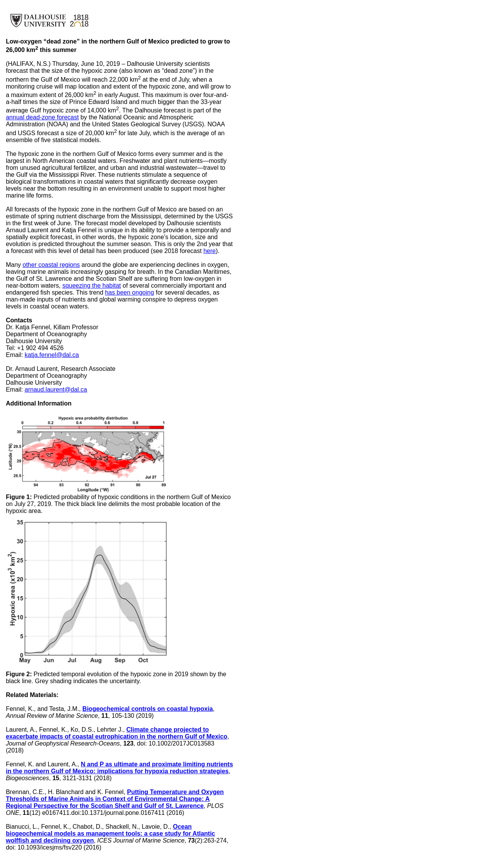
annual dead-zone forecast (42, 117)
